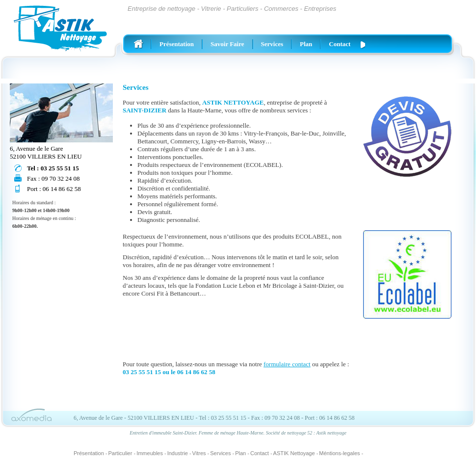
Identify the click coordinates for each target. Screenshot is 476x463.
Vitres (199, 453)
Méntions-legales (339, 453)
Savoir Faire (227, 44)
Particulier (120, 453)
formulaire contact (287, 364)
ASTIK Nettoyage (294, 453)
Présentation (177, 44)
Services (272, 44)
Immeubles (150, 453)
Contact (340, 44)
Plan (306, 44)
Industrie (178, 453)
